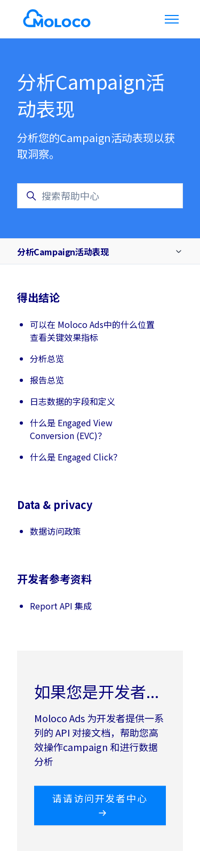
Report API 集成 (61, 606)
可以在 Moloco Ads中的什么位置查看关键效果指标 (92, 331)
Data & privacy (55, 505)
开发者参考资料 (54, 579)
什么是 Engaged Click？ (76, 457)
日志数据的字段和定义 (73, 401)
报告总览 (47, 380)
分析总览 (47, 358)
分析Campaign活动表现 (63, 252)
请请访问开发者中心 (100, 804)
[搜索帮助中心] (100, 196)
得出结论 (38, 297)
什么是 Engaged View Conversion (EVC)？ (71, 429)
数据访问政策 (55, 531)
